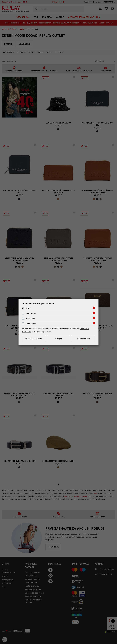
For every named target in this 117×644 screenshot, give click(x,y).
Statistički (30, 319)
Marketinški (31, 324)
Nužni (28, 308)
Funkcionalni (31, 313)
